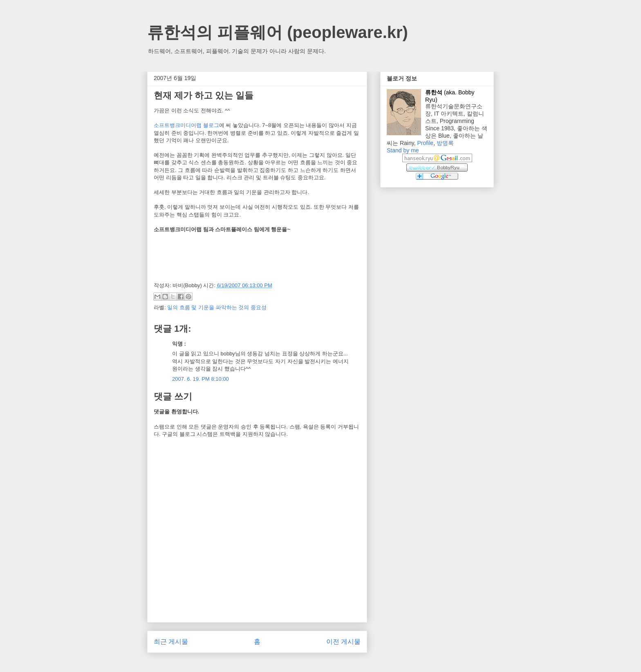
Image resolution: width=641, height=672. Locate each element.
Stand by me (403, 150)
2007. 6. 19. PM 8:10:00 (201, 379)
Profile (425, 143)
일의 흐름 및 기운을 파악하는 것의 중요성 (217, 307)
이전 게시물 (343, 642)
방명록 (445, 143)
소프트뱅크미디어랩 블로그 (186, 125)
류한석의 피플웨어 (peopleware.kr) (278, 32)
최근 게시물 (171, 642)
